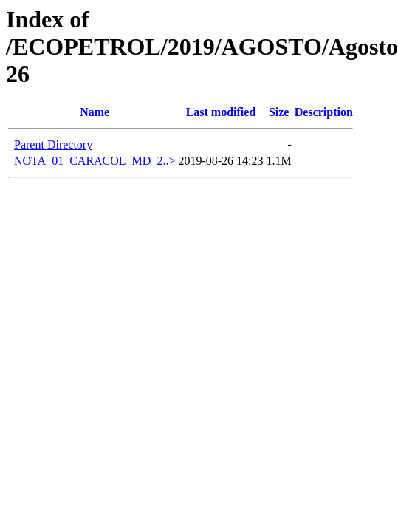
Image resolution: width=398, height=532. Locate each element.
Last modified (221, 112)
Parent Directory (53, 144)
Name (95, 112)
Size (279, 112)
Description (324, 112)
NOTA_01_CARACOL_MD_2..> (95, 161)
